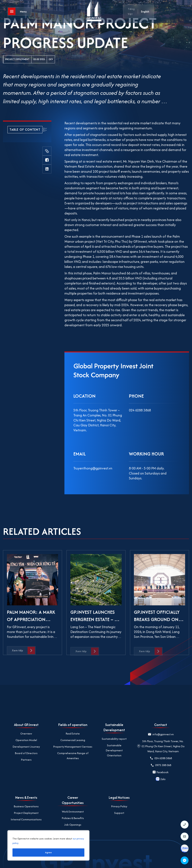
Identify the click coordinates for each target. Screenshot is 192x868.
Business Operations (26, 806)
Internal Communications (26, 819)
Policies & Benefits (73, 818)
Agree (48, 852)
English (145, 11)
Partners (26, 760)
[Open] (20, 12)
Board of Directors (26, 753)
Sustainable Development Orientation (114, 750)
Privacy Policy (119, 806)
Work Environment (73, 812)
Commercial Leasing (73, 740)
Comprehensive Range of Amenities (73, 756)
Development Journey (26, 747)
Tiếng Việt (131, 11)
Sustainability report (114, 739)
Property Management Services (73, 747)
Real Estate (73, 734)
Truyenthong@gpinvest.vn (93, 468)
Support (119, 813)
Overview (26, 734)
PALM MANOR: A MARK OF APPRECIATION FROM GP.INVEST (31, 619)
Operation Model (26, 740)
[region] (48, 845)
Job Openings (73, 825)
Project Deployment (17, 59)
